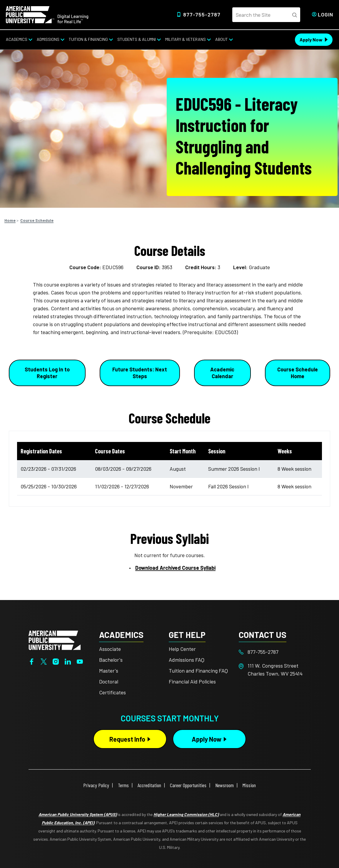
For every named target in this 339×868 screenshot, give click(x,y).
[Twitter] (44, 661)
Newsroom (224, 785)
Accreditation (149, 785)
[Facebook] (32, 661)
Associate (110, 649)
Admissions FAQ (187, 660)
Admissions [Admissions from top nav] (48, 39)
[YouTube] (80, 661)
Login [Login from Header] (325, 14)
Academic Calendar (222, 373)
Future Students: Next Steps (140, 373)
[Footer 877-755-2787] (274, 652)
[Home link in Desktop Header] (47, 14)
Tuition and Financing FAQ (198, 671)
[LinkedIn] (68, 661)
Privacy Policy (96, 785)
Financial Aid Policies (192, 681)
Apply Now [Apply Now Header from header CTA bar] (311, 40)
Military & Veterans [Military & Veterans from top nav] (186, 39)
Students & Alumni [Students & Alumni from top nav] (137, 39)
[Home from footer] (55, 640)
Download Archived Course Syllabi (175, 568)
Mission (249, 785)
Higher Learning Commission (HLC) (186, 814)
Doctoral (109, 681)
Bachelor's (111, 660)
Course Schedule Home (298, 373)
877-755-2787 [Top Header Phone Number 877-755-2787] (202, 14)
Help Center (182, 649)
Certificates (112, 692)
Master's (109, 671)
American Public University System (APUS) (78, 814)
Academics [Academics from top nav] (17, 39)
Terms (123, 785)
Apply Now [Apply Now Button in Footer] (207, 739)
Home (10, 220)
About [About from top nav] (222, 39)
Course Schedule (37, 220)
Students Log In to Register (47, 373)
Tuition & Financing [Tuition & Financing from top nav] (88, 39)
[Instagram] (56, 661)
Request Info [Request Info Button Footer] (127, 739)
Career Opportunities (188, 785)
